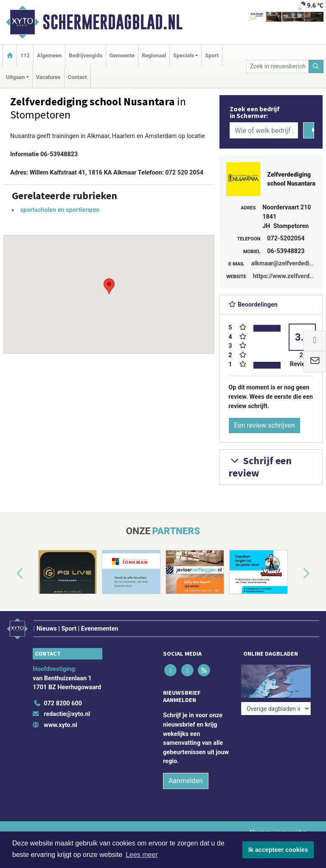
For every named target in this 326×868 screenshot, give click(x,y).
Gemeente (122, 55)
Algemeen (49, 55)
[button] (109, 286)
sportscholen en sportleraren (60, 210)
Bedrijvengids (86, 55)
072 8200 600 (63, 703)
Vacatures (48, 77)
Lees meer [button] (142, 855)
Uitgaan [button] (15, 77)
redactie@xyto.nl (67, 714)
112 (25, 55)
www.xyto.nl (60, 725)
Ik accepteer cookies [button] (278, 850)
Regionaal (154, 55)
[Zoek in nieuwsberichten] (278, 66)
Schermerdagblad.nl (112, 22)
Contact (77, 77)
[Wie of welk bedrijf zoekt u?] (264, 130)
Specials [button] (184, 55)
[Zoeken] (316, 66)
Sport (212, 55)
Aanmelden (186, 781)
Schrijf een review (260, 467)
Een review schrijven (264, 425)
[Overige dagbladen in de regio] (276, 709)
